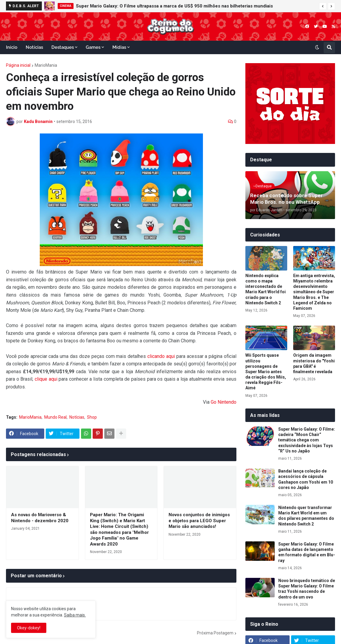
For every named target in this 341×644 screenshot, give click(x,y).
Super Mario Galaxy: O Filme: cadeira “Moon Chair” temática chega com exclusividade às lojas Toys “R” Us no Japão (307, 440)
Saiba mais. (75, 615)
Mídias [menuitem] (119, 47)
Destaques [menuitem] (63, 47)
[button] (323, 6)
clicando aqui (161, 356)
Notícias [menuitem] (34, 47)
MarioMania (46, 65)
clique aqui (46, 379)
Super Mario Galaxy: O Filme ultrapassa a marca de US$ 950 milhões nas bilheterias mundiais (174, 6)
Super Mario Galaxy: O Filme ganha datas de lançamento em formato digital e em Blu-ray (307, 552)
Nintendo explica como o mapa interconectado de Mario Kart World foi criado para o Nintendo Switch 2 (266, 289)
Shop (92, 417)
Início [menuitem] (12, 47)
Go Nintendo (224, 402)
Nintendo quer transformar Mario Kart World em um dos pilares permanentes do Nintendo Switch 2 (306, 516)
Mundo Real (55, 417)
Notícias (77, 417)
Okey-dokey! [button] (29, 628)
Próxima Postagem (215, 633)
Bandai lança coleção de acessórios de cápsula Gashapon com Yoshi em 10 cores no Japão (306, 479)
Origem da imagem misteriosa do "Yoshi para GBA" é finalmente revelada (314, 363)
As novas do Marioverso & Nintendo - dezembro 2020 (40, 518)
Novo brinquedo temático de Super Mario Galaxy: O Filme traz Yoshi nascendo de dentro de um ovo (307, 589)
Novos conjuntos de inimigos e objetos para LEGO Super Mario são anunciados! (199, 521)
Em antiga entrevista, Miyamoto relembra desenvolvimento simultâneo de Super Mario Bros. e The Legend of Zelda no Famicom (314, 292)
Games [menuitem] (93, 47)
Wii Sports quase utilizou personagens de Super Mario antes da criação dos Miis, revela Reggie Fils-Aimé (266, 372)
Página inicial (18, 65)
